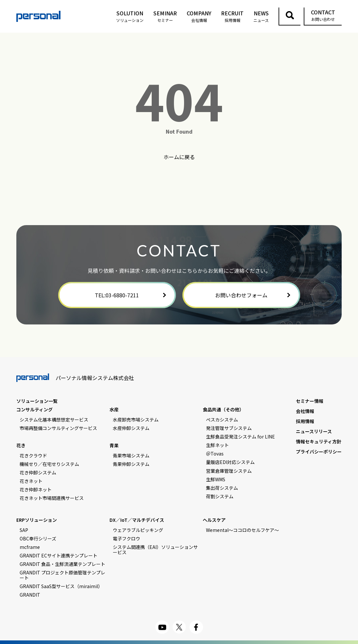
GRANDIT (30, 595)
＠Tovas (215, 454)
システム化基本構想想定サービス (54, 420)
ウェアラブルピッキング (138, 530)
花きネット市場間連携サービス (52, 498)
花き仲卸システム (38, 472)
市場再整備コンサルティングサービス (58, 428)
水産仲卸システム (131, 428)
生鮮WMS (216, 479)
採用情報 (305, 421)
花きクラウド (33, 455)
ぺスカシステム (222, 420)
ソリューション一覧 (37, 401)
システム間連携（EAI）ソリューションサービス (155, 550)
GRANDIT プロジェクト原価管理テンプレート (62, 575)
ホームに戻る (179, 157)
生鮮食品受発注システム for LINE (240, 437)
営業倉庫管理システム (229, 471)
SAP (24, 530)
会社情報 (305, 411)
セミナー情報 (310, 401)
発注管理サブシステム (229, 428)
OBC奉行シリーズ (38, 538)
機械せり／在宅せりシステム (49, 464)
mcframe (30, 547)
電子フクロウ (127, 538)
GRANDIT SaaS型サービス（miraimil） (61, 586)
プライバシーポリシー (319, 452)
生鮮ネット (217, 445)
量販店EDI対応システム (230, 462)
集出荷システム (222, 488)
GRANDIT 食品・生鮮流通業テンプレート (62, 564)
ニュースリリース (314, 431)
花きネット (31, 481)
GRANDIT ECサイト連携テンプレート (59, 555)
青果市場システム (131, 455)
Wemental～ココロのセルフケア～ (242, 530)
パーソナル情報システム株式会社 (75, 378)
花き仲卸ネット (36, 489)
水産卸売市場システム (136, 420)
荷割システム (220, 496)
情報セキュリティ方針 (319, 441)
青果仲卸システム (131, 464)
